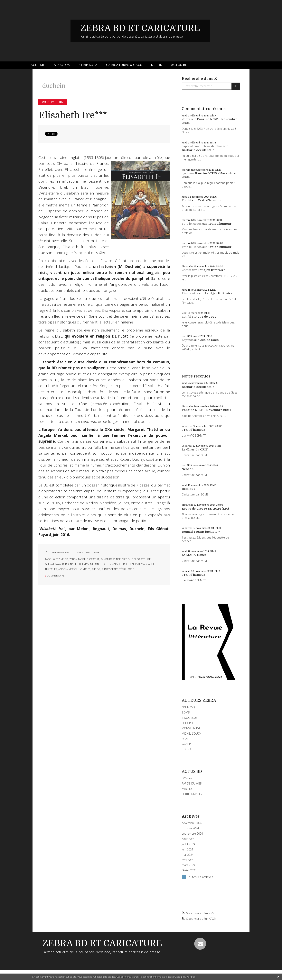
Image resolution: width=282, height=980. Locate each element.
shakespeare (110, 569)
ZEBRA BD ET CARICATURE (140, 28)
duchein (106, 564)
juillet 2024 (188, 844)
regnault (72, 564)
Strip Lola (88, 65)
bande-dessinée (111, 559)
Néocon (188, 469)
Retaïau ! (188, 489)
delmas (84, 564)
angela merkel (68, 569)
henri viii (134, 564)
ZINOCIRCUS (190, 718)
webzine (58, 559)
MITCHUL (187, 789)
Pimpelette (190, 293)
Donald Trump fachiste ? (201, 532)
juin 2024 (187, 849)
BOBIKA (186, 749)
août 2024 (188, 839)
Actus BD (179, 65)
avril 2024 (188, 860)
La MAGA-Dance (194, 555)
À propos (62, 65)
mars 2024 (188, 865)
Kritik (157, 65)
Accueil (38, 65)
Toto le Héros (192, 224)
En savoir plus (188, 977)
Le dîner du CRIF (195, 449)
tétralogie (127, 569)
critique (127, 559)
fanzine (83, 559)
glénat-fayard (54, 564)
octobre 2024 (190, 828)
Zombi (186, 200)
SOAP (185, 739)
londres (85, 569)
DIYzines (187, 778)
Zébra (186, 119)
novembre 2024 (192, 823)
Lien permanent (58, 552)
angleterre (120, 564)
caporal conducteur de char (202, 146)
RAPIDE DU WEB (192, 783)
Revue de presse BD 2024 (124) (205, 509)
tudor (96, 569)
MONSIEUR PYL (191, 728)
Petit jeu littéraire (211, 270)
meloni (95, 564)
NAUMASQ (188, 707)
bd (66, 559)
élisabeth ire (142, 559)
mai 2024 (188, 855)
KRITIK (96, 552)
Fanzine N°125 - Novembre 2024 (206, 410)
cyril (185, 173)
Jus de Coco (207, 317)
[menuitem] (40, 65)
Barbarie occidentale (198, 150)
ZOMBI (186, 712)
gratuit (94, 559)
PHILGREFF (188, 723)
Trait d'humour (209, 200)
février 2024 (189, 870)
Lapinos (188, 340)
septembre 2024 (192, 834)
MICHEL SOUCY (191, 734)
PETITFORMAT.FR (192, 794)
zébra (73, 559)
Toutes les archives (200, 877)
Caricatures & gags (124, 65)
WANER (186, 744)
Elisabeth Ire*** (73, 115)
